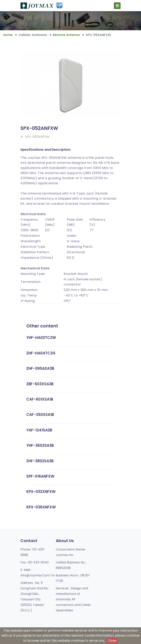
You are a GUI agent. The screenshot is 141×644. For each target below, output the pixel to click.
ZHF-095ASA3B (41, 368)
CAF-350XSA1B (41, 415)
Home (8, 35)
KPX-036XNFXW (41, 507)
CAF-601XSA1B (40, 399)
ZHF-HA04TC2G (41, 353)
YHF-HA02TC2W (41, 338)
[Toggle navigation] (117, 6)
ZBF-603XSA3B (40, 384)
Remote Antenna (66, 35)
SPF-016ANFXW (41, 476)
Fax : (35, 562)
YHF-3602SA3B (40, 445)
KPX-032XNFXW (41, 492)
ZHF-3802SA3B (40, 461)
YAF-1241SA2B (39, 430)
